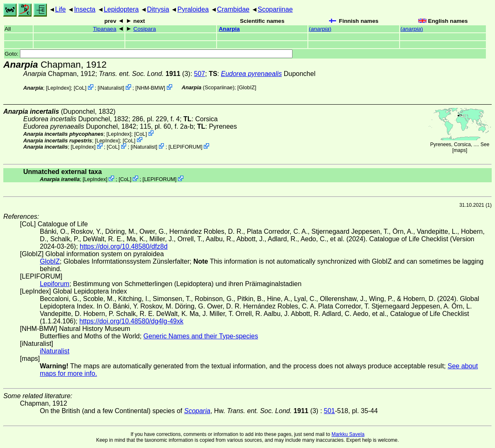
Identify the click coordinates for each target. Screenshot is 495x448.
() (320, 29)
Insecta (85, 9)
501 (330, 411)
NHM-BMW (150, 88)
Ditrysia (158, 9)
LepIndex (58, 88)
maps (460, 150)
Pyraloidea (193, 9)
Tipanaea (105, 29)
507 (200, 74)
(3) (144, 74)
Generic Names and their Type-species (201, 336)
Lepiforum (55, 284)
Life (61, 9)
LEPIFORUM (186, 147)
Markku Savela (348, 434)
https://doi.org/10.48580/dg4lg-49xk (131, 321)
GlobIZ (247, 87)
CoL (80, 88)
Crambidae (233, 9)
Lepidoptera (121, 9)
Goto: (149, 54)
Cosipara (144, 29)
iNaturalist (111, 88)
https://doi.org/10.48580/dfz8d (124, 246)
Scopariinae (275, 9)
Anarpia (229, 29)
